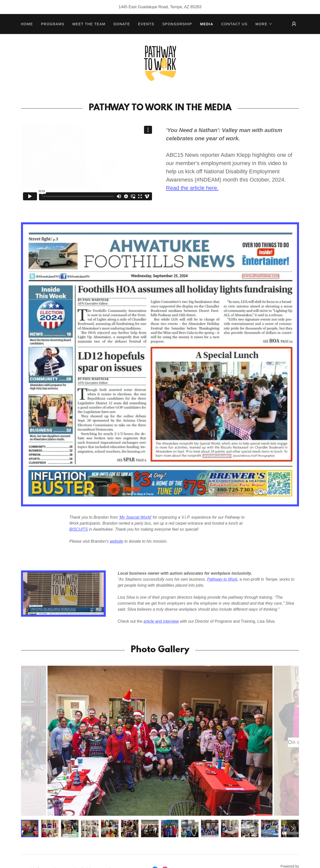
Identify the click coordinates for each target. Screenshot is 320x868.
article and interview (161, 621)
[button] (264, 24)
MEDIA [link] (207, 24)
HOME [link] (27, 24)
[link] (160, 63)
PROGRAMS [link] (53, 24)
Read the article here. (192, 188)
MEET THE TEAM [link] (89, 24)
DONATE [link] (122, 24)
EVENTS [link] (146, 24)
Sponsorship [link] (177, 24)
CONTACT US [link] (234, 24)
